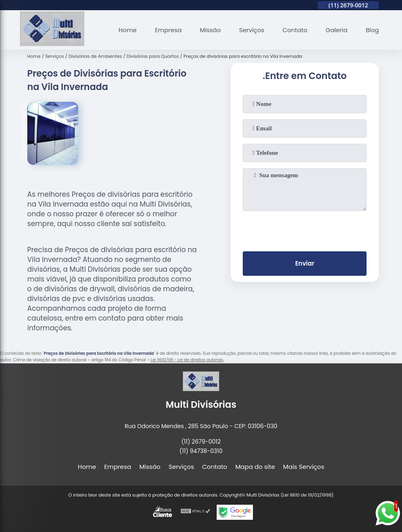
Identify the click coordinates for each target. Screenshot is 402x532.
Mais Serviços (304, 467)
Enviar (305, 264)
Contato (294, 30)
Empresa (167, 30)
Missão (209, 30)
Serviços (250, 30)
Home (126, 30)
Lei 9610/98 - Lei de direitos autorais (187, 360)
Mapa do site (255, 467)
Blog (372, 30)
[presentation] (305, 229)
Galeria (336, 30)
